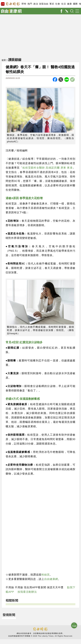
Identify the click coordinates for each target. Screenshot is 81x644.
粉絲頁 (46, 575)
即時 (24, 4)
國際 (75, 4)
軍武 (52, 4)
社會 (58, 4)
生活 (64, 4)
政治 (36, 4)
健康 (69, 4)
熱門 (30, 4)
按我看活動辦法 (27, 592)
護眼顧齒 (15, 60)
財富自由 (44, 4)
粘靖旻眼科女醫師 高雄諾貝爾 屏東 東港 (48, 168)
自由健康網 (51, 579)
